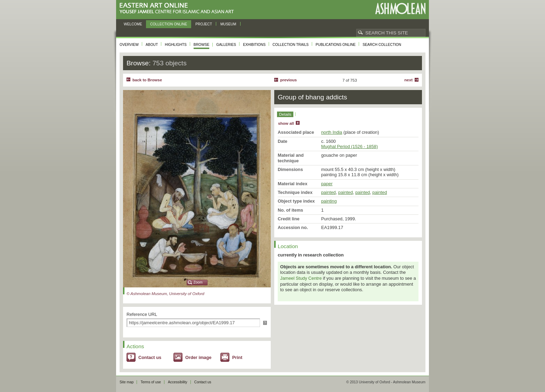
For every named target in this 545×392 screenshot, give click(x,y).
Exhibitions (254, 45)
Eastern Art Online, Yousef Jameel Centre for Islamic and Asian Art (178, 9)
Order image (198, 357)
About (152, 45)
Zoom (198, 282)
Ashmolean (400, 9)
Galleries (226, 45)
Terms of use (151, 382)
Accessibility (178, 382)
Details (285, 114)
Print (237, 357)
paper (327, 184)
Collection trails (291, 45)
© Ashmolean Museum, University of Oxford (165, 294)
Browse (202, 45)
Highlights (176, 45)
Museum (228, 24)
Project (204, 24)
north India (332, 132)
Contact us (150, 357)
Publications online (336, 45)
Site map (127, 382)
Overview (129, 45)
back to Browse (147, 80)
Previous (288, 80)
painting (329, 201)
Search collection (382, 45)
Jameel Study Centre (301, 278)
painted (328, 192)
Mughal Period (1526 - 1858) (349, 146)
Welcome (133, 24)
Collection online (169, 24)
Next (408, 80)
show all (286, 123)
